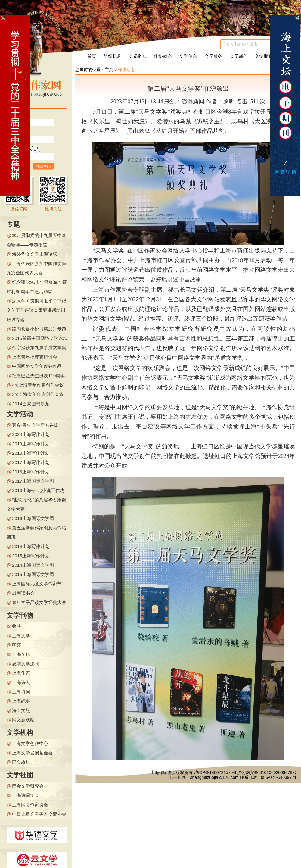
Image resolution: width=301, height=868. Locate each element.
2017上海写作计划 (31, 462)
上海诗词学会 (26, 795)
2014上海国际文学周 (33, 565)
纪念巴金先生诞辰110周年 (38, 376)
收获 (17, 626)
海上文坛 (21, 710)
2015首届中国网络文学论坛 (40, 338)
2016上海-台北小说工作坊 (38, 490)
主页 (109, 70)
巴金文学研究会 (28, 786)
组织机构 (113, 56)
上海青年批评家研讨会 (35, 357)
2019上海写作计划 (31, 444)
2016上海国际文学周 (33, 518)
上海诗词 (21, 692)
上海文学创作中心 (30, 743)
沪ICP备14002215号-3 (215, 772)
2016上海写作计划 (31, 472)
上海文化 (21, 654)
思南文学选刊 (26, 664)
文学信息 (188, 56)
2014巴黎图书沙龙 (31, 404)
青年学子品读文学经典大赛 (39, 602)
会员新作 (239, 56)
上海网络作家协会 (30, 805)
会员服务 (213, 56)
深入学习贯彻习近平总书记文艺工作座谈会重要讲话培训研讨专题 (36, 310)
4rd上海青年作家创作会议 (38, 385)
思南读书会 (23, 593)
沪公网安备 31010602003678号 (267, 772)
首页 (92, 56)
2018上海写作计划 (31, 453)
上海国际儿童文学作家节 (37, 584)
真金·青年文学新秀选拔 (35, 425)
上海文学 (21, 636)
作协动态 (163, 56)
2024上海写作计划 (31, 434)
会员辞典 (138, 56)
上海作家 (21, 673)
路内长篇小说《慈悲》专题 (39, 329)
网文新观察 (23, 720)
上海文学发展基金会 (32, 753)
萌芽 (17, 645)
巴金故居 (21, 762)
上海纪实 (21, 701)
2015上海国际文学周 (33, 574)
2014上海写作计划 (31, 546)
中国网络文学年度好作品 (37, 366)
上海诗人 (21, 682)
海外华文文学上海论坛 (35, 254)
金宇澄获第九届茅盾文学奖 (39, 348)
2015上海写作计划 (31, 556)
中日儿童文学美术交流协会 (39, 814)
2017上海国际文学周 (33, 481)
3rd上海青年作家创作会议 (38, 394)
